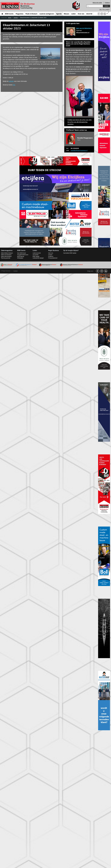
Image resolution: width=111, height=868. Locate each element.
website (11, 81)
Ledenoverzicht (37, 253)
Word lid (89, 14)
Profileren (107, 3)
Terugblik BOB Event (23, 255)
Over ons (81, 14)
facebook (98, 271)
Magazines (20, 14)
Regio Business (18, 6)
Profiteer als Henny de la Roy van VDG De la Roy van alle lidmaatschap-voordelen (80, 122)
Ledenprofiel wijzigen (38, 258)
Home (2, 14)
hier (14, 85)
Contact (50, 255)
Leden (73, 14)
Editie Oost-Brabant (6, 255)
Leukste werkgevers (47, 14)
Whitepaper (20, 258)
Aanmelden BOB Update (70, 253)
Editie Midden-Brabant (7, 253)
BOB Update (36, 256)
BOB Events (9, 14)
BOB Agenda (21, 256)
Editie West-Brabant (6, 256)
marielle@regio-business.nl (79, 151)
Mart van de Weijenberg (84, 28)
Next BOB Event (22, 253)
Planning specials (6, 258)
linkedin (106, 271)
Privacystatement (53, 258)
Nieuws (67, 14)
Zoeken (106, 6)
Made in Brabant (31, 14)
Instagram (102, 271)
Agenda (59, 14)
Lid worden (36, 255)
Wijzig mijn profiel (97, 3)
